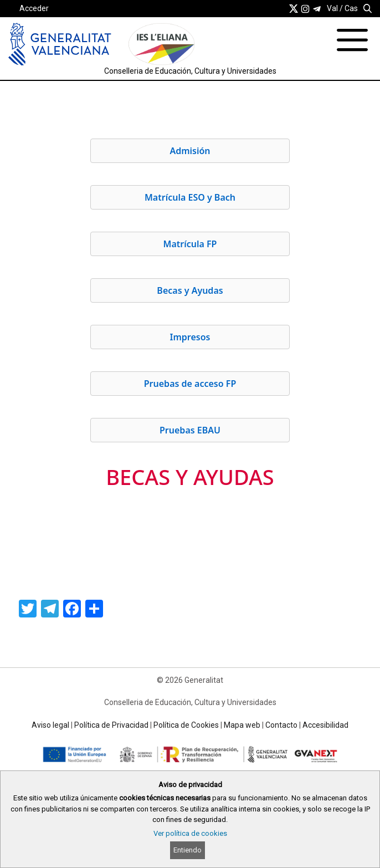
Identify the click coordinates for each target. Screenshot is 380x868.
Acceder (34, 8)
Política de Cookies (186, 725)
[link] (294, 8)
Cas (351, 8)
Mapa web (242, 725)
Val (332, 8)
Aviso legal (50, 725)
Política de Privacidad (111, 725)
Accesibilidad (325, 725)
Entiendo (188, 850)
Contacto (281, 725)
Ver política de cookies (190, 833)
